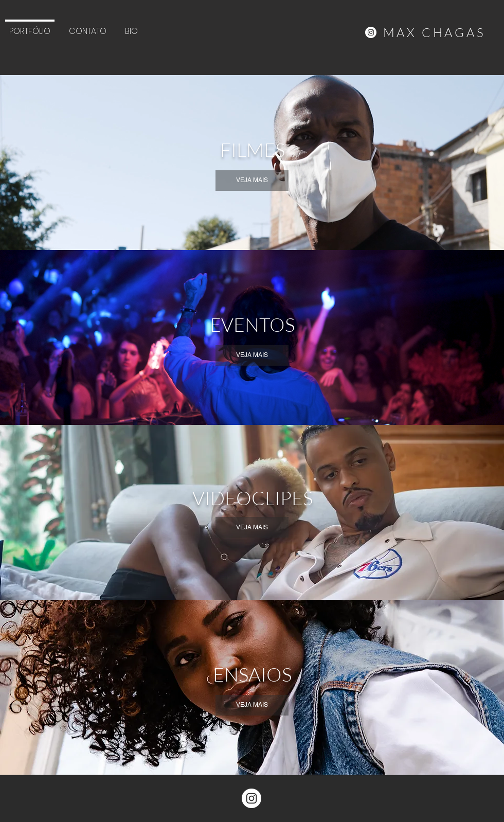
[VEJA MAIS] (252, 181)
